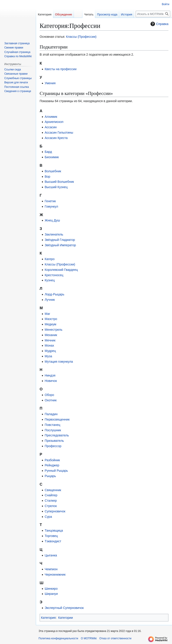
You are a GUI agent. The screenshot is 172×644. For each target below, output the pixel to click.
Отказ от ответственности (115, 638)
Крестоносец (54, 275)
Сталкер (51, 501)
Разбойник (52, 460)
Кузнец (50, 280)
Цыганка (51, 555)
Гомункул (51, 206)
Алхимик (51, 117)
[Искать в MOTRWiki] (153, 14)
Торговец (51, 536)
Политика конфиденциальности (58, 638)
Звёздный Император (60, 245)
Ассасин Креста (56, 138)
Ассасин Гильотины (59, 133)
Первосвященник (57, 419)
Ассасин (51, 127)
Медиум (50, 324)
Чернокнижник (55, 575)
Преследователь (57, 435)
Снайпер (51, 495)
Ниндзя (50, 375)
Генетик (50, 201)
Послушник (53, 430)
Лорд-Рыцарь (54, 294)
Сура (48, 517)
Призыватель (54, 441)
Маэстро (51, 319)
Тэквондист (53, 541)
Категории (66, 618)
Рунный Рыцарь (56, 471)
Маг (47, 314)
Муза (48, 356)
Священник (53, 490)
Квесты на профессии (60, 69)
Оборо (49, 395)
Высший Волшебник (59, 182)
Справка (159, 24)
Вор (47, 177)
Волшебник (53, 171)
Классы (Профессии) (81, 37)
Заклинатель (54, 234)
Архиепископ (54, 122)
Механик (51, 335)
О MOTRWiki (89, 638)
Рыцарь (50, 476)
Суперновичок (55, 511)
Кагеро (49, 259)
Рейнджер (52, 465)
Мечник (50, 340)
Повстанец (52, 425)
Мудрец (50, 351)
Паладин (51, 414)
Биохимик (52, 157)
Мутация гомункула (59, 362)
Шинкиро (51, 589)
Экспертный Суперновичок (64, 608)
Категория (48, 618)
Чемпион (51, 569)
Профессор (53, 446)
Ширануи (51, 594)
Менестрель (53, 330)
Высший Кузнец (56, 187)
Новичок (51, 381)
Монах (49, 345)
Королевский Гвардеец (61, 270)
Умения (50, 83)
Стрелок (51, 506)
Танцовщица (54, 530)
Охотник (51, 400)
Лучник (50, 300)
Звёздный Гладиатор (60, 240)
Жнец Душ (52, 220)
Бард (48, 152)
